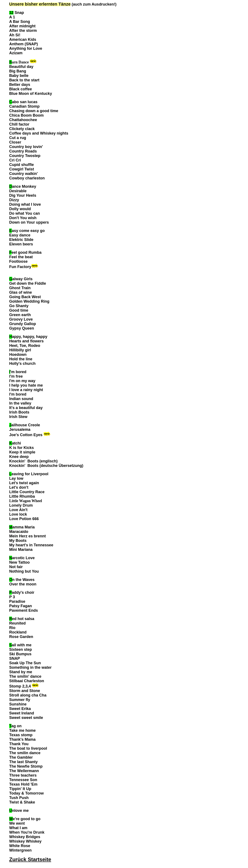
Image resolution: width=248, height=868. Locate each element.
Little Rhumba (22, 496)
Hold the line (21, 359)
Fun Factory (20, 267)
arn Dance (19, 62)
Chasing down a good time (34, 111)
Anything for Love (26, 48)
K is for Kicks (22, 448)
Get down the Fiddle (28, 283)
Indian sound (21, 399)
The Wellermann (24, 771)
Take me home (22, 730)
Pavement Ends (24, 610)
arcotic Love (22, 558)
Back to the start (24, 80)
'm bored (18, 372)
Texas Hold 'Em (23, 784)
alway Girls (21, 279)
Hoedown (18, 355)
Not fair (16, 567)
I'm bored (18, 394)
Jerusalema (20, 430)
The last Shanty (23, 762)
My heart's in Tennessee (31, 545)
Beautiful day (21, 67)
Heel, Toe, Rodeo (25, 346)
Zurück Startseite (30, 859)
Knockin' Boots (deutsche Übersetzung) (46, 466)
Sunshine (18, 704)
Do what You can (25, 213)
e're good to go (25, 819)
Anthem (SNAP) (24, 44)
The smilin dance (25, 753)
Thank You (19, 744)
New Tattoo (19, 562)
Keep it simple (22, 452)
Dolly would (21, 209)
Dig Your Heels (23, 195)
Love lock (18, 514)
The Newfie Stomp (26, 766)
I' (16, 376)
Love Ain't (18, 510)
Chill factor (19, 124)
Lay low (16, 478)
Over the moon (23, 584)
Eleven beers (21, 244)
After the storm (23, 31)
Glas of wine (21, 292)
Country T (18, 156)
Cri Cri (15, 160)
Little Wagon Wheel (26, 501)
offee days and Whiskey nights (40, 133)
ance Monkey (23, 186)
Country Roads (23, 151)
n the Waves (22, 580)
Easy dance (20, 235)
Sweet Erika (20, 709)
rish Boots (20, 412)
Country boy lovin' (26, 147)
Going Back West (25, 297)
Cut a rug (18, 138)
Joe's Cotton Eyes (26, 435)
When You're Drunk (27, 832)
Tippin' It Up (20, 789)
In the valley (20, 403)
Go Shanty (19, 306)
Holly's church (22, 364)
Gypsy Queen (22, 328)
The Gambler (21, 757)
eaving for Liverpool (29, 474)
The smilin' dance (26, 676)
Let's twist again (24, 483)
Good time (19, 310)
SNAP (15, 658)
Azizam (16, 53)
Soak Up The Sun (25, 663)
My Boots (18, 541)
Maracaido (19, 532)
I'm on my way (22, 381)
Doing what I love (25, 204)
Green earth (20, 315)
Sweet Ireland (22, 713)
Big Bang (18, 71)
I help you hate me (26, 385)
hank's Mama (24, 739)
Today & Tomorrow (26, 793)
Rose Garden (21, 637)
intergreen (22, 850)
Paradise (17, 601)
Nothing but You (24, 571)
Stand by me (21, 672)
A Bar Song (20, 22)
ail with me (20, 645)
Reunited (17, 623)
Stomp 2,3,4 (20, 686)
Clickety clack (22, 129)
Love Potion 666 (24, 519)
